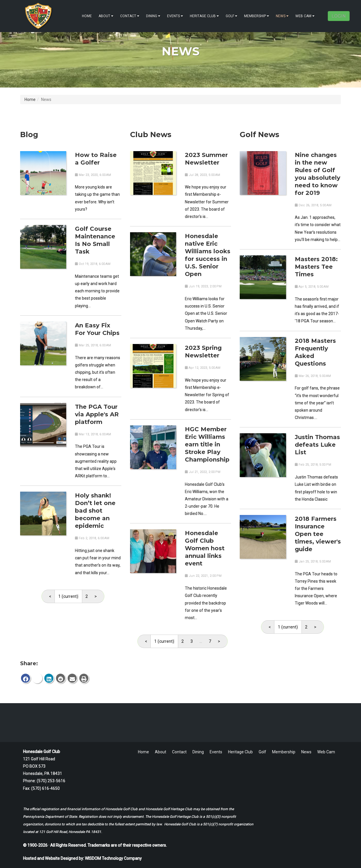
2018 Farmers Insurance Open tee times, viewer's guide (318, 534)
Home (87, 16)
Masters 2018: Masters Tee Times (316, 267)
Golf (232, 16)
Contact (130, 16)
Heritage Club (204, 16)
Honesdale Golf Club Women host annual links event (205, 548)
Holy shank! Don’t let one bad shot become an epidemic (95, 511)
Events (175, 16)
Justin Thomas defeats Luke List (317, 445)
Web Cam (305, 16)
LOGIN (339, 16)
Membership (257, 16)
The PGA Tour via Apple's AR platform (97, 414)
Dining (153, 16)
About (106, 16)
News (282, 16)
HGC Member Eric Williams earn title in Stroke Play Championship (207, 444)
